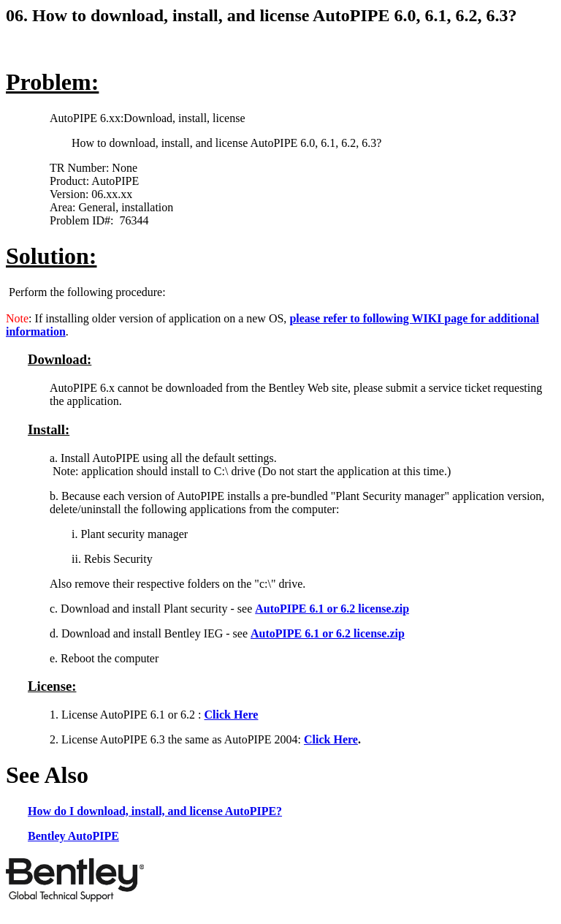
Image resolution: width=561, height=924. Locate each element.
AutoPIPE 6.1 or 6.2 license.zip (332, 609)
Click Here (232, 715)
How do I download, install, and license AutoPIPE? (155, 811)
